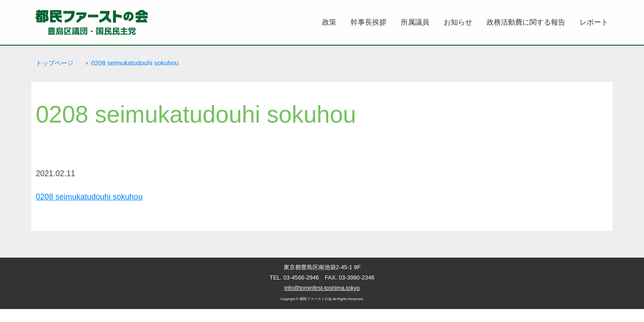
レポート (594, 22)
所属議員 (415, 22)
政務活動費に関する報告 (526, 22)
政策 (329, 22)
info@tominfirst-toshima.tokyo (322, 288)
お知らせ (458, 22)
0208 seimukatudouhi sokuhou (135, 63)
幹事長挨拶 (369, 22)
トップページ (55, 63)
